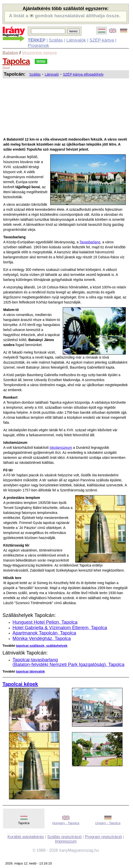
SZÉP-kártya (102, 40)
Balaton (10, 53)
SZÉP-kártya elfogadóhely (83, 74)
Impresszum (66, 841)
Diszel (6, 67)
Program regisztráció (103, 837)
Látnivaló (52, 74)
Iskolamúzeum (61, 448)
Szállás (56, 40)
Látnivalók (76, 40)
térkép (41, 61)
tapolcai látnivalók (30, 671)
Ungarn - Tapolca (108, 823)
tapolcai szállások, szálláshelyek (42, 646)
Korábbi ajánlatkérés (26, 837)
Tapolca (16, 61)
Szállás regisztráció (64, 837)
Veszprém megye (39, 53)
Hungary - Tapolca (66, 823)
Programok (38, 45)
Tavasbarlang (90, 242)
